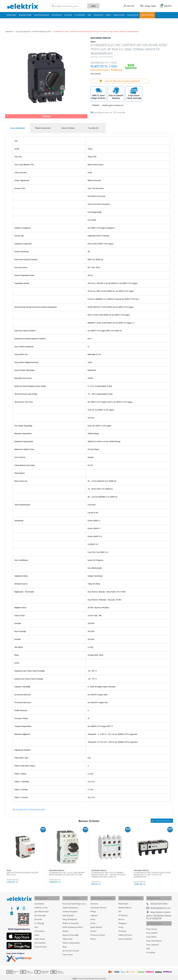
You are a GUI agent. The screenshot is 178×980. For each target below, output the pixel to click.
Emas (9, 869)
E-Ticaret (80, 976)
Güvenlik (68, 14)
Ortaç (121, 924)
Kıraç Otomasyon (154, 936)
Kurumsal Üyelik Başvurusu (74, 901)
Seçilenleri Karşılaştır (162, 819)
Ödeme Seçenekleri (71, 940)
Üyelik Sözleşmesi (70, 905)
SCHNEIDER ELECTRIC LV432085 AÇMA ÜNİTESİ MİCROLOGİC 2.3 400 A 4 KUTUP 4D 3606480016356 (152, 873)
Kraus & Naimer (125, 936)
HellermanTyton (125, 932)
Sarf (89, 14)
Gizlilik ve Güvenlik (70, 920)
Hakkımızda (67, 936)
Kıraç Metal (151, 932)
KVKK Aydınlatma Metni (73, 924)
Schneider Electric (57, 869)
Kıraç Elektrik (152, 929)
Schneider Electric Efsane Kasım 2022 (30, 808)
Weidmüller (123, 901)
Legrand (94, 913)
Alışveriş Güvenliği (70, 932)
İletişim (65, 928)
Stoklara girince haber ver (113, 104)
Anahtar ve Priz (25, 14)
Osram (93, 928)
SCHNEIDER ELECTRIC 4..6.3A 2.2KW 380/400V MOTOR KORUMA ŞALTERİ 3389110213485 (67, 872)
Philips (93, 909)
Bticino (121, 917)
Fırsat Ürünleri (147, 14)
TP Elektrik (123, 913)
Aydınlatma (11, 14)
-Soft (74, 976)
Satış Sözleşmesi (70, 917)
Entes (93, 920)
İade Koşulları (68, 913)
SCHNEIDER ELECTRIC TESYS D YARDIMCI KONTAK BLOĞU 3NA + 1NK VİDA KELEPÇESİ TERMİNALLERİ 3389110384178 (108, 873)
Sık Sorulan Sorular (71, 948)
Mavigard (122, 920)
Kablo (108, 14)
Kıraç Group (152, 925)
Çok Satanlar (133, 14)
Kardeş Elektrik (125, 905)
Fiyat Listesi (68, 952)
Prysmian (122, 928)
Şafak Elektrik (96, 924)
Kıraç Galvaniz (153, 940)
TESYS (93, 41)
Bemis (93, 936)
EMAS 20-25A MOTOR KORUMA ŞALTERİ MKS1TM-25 (22, 872)
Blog (64, 944)
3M (120, 909)
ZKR (148, 944)
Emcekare (151, 948)
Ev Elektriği (80, 14)
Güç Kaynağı (57, 14)
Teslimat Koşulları (70, 909)
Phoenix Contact (98, 932)
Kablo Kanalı (119, 14)
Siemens (94, 901)
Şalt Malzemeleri (42, 14)
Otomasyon (99, 14)
